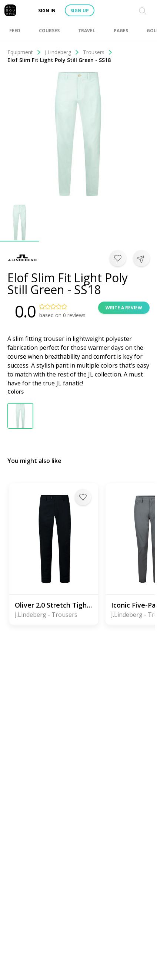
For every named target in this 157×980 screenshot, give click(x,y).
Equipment (24, 52)
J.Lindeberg (62, 52)
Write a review (124, 308)
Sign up (80, 11)
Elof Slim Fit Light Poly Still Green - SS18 (59, 60)
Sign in (47, 11)
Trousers (98, 52)
